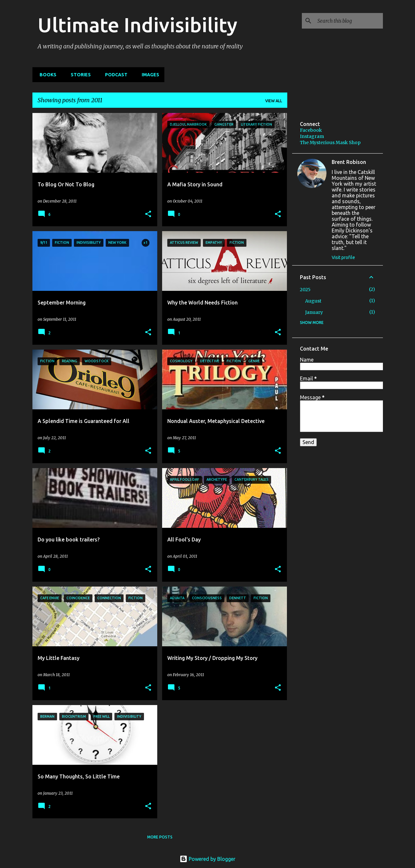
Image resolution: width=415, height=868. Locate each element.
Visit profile (343, 257)
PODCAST (114, 75)
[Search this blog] (349, 21)
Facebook (311, 130)
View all (274, 101)
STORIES (79, 75)
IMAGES (148, 75)
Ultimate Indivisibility (137, 25)
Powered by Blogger (207, 859)
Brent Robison (349, 162)
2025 (305, 290)
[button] (148, 214)
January (314, 312)
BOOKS (46, 75)
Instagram (312, 136)
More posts (160, 837)
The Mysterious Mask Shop (330, 143)
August (313, 301)
